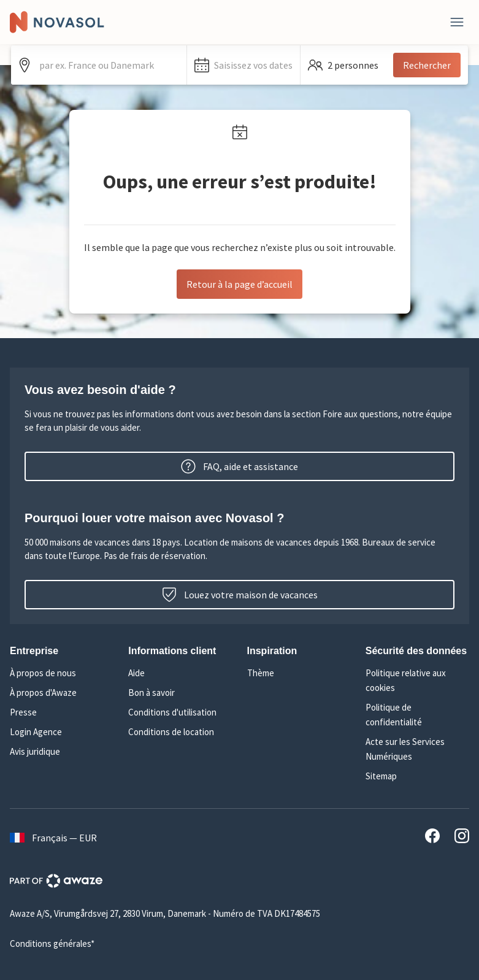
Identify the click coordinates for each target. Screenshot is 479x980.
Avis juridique (35, 751)
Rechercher (427, 65)
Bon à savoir (151, 693)
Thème (261, 673)
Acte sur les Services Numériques (405, 749)
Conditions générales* (52, 943)
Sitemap (381, 776)
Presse (23, 712)
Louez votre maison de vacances (240, 595)
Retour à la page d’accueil (239, 284)
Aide (136, 673)
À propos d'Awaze (43, 693)
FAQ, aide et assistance (239, 466)
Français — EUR (53, 838)
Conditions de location (171, 732)
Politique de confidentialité (394, 715)
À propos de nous (43, 673)
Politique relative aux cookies (406, 680)
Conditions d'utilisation (172, 712)
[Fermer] (457, 22)
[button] (243, 65)
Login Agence (36, 732)
